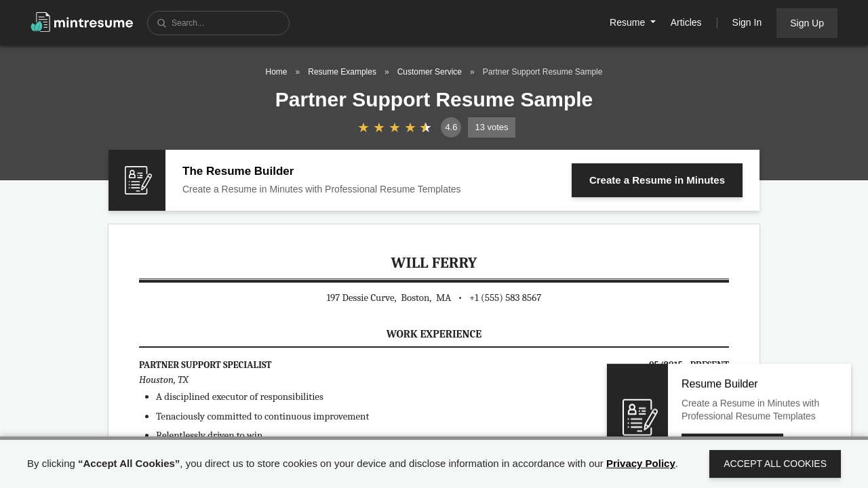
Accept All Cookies (775, 464)
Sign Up (807, 23)
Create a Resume (657, 180)
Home (277, 72)
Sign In (747, 22)
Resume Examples (342, 72)
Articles (686, 22)
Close (806, 399)
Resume (629, 22)
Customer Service (430, 72)
